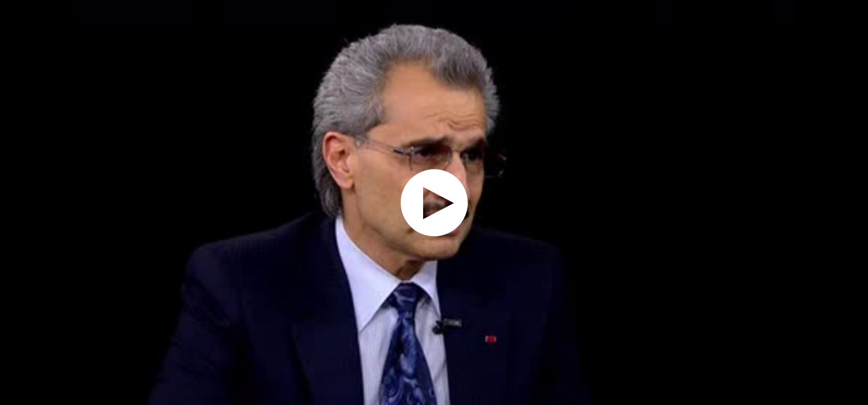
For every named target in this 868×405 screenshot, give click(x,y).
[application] (434, 202)
